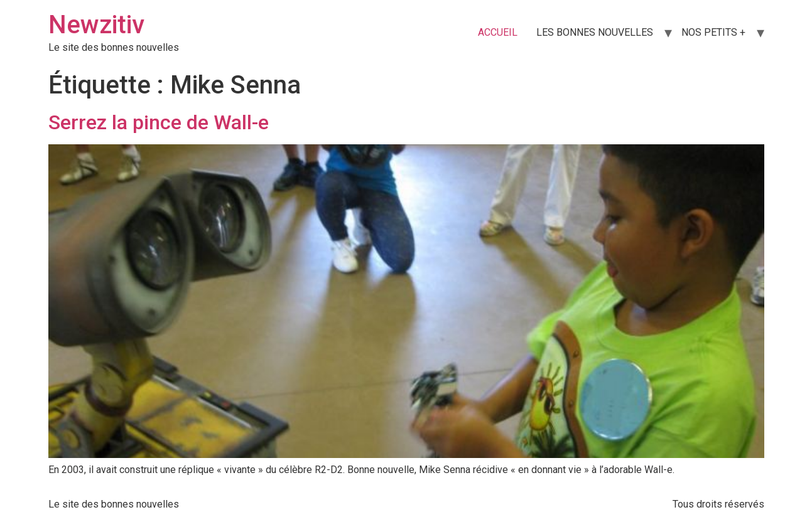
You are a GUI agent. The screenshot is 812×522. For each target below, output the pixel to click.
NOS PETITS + (713, 32)
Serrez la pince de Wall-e (159, 122)
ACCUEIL (498, 32)
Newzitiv (96, 25)
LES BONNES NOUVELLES (595, 32)
